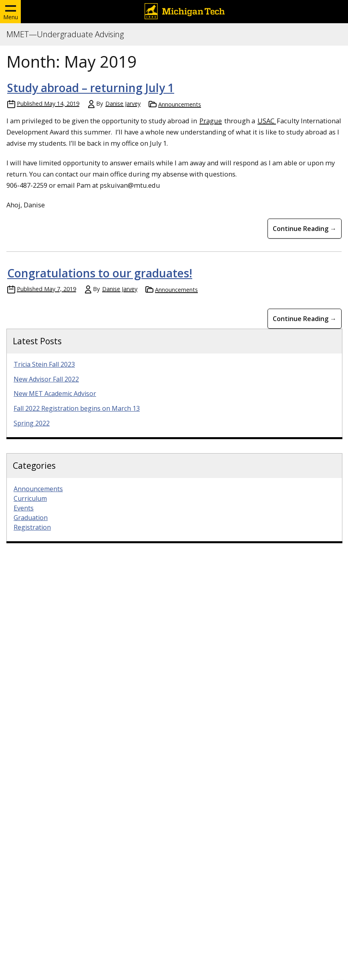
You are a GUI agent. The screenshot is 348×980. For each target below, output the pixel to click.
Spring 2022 (32, 423)
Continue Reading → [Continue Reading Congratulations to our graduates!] (305, 319)
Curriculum (30, 498)
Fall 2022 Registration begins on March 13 (77, 408)
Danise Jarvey (123, 103)
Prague (211, 121)
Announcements (180, 104)
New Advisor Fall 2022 (46, 379)
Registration (32, 527)
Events (24, 508)
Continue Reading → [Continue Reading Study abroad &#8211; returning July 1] (305, 229)
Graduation (31, 518)
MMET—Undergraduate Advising (65, 34)
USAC (267, 121)
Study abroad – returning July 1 (91, 88)
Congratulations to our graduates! (100, 273)
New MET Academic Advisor (55, 394)
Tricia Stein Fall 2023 (44, 364)
